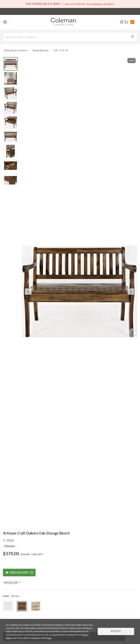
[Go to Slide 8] (11, 166)
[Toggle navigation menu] (5, 22)
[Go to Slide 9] (11, 180)
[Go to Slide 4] (11, 107)
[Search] (70, 37)
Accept (116, 631)
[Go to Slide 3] (11, 93)
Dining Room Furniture (16, 50)
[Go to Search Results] (133, 37)
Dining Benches (40, 50)
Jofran (10, 540)
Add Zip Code (12, 582)
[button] (122, 22)
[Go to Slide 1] (11, 64)
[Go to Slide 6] (11, 137)
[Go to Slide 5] (11, 122)
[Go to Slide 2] (11, 78)
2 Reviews (9, 546)
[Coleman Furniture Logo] (63, 22)
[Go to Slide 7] (11, 151)
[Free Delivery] (19, 573)
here (49, 638)
